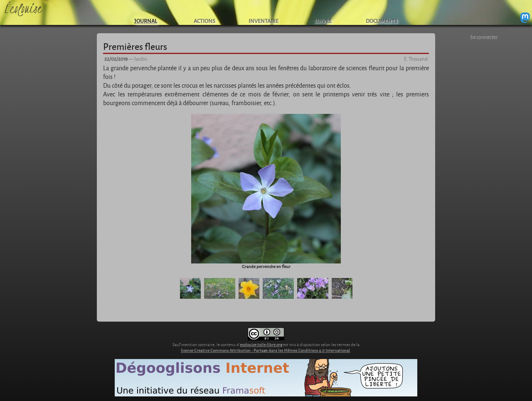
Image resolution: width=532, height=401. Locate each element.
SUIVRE (323, 21)
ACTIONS (204, 21)
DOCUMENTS (382, 21)
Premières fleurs (135, 46)
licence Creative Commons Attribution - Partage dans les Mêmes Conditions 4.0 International (265, 350)
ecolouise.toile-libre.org (261, 344)
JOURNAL (146, 21)
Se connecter (484, 37)
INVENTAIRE (264, 21)
